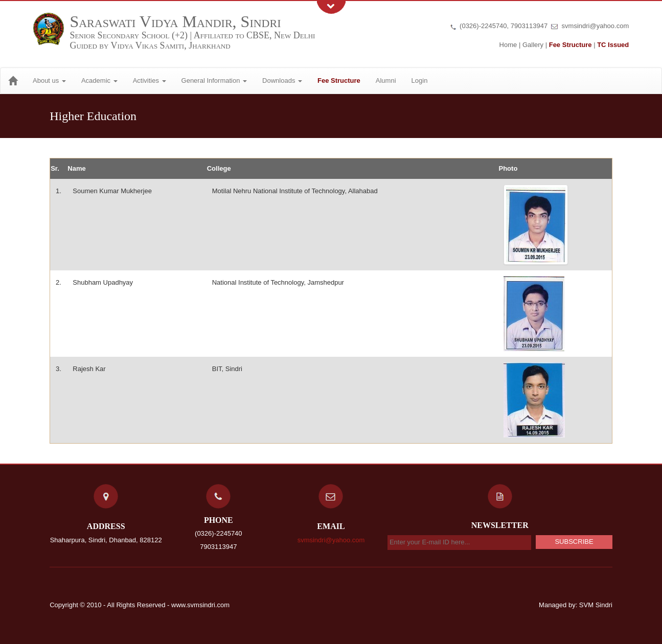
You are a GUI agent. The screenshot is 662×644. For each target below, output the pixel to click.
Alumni (386, 80)
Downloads (282, 80)
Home (508, 45)
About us (49, 80)
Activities (150, 80)
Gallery (533, 45)
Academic (99, 80)
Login (420, 80)
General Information (214, 80)
